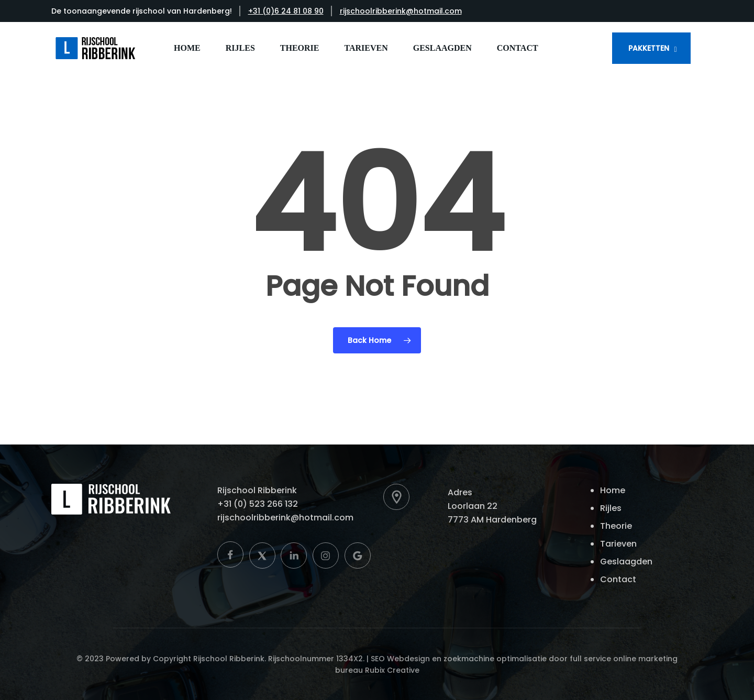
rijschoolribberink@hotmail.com (401, 11)
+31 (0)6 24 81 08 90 (286, 11)
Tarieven (618, 544)
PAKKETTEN (649, 48)
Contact (618, 579)
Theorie (616, 526)
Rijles (611, 508)
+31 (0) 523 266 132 (258, 504)
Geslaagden (626, 562)
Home (613, 490)
